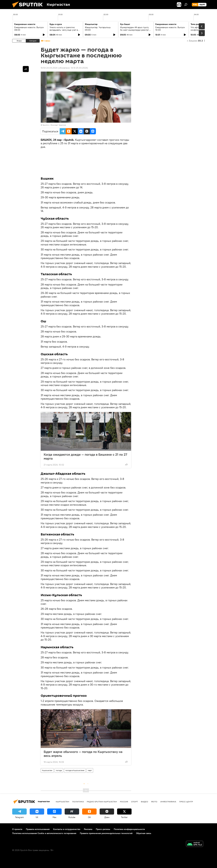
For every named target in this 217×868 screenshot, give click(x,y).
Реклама (88, 829)
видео (145, 802)
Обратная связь (144, 833)
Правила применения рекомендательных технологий (106, 833)
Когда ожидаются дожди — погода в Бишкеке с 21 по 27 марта (85, 456)
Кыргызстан (47, 770)
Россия (124, 802)
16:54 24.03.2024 (49, 68)
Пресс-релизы (103, 829)
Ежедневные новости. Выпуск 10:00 (170, 29)
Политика (78, 802)
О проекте (17, 829)
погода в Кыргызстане (75, 770)
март (90, 770)
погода (59, 770)
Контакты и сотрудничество (67, 829)
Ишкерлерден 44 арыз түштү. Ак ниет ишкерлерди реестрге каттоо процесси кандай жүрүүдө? (135, 31)
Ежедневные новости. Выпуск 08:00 (29, 29)
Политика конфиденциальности (129, 829)
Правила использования (38, 829)
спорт (134, 802)
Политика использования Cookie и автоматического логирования (44, 833)
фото (154, 802)
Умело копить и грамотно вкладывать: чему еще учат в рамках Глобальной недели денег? (64, 31)
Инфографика (168, 802)
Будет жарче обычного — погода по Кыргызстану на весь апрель (83, 754)
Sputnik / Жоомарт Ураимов (54, 125)
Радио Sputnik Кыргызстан (102, 802)
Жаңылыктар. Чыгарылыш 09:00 (98, 29)
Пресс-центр (186, 802)
